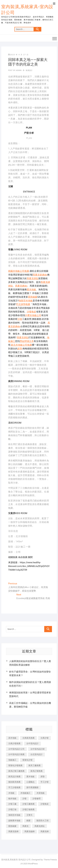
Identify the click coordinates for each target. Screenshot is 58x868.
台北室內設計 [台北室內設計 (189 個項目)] (37, 754)
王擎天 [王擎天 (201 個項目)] (29, 815)
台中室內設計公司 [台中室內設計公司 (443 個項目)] (16, 749)
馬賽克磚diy (21, 286)
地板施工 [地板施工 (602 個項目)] (12, 760)
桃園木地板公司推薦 (19, 271)
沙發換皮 (31, 312)
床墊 (20, 349)
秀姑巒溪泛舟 (27, 341)
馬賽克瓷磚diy (40, 275)
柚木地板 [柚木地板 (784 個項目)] (12, 799)
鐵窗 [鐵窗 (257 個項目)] (28, 821)
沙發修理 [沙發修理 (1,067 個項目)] (37, 799)
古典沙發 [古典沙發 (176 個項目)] (45, 738)
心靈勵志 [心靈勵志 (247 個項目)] (30, 782)
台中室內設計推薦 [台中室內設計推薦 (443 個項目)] (16, 754)
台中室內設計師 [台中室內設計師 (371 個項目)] (38, 749)
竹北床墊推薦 (23, 304)
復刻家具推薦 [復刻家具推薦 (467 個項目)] (14, 782)
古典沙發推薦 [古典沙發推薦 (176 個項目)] (14, 743)
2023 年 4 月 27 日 (18, 55)
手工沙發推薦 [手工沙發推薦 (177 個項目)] (14, 787)
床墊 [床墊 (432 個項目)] (43, 777)
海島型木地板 (26, 301)
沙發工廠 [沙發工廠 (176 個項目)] (12, 804)
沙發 (20, 319)
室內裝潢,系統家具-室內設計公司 (27, 10)
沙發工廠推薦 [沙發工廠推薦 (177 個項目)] (28, 804)
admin (18, 70)
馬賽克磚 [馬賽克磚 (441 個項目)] (45, 831)
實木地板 (31, 290)
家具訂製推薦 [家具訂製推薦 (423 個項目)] (37, 771)
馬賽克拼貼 (33, 278)
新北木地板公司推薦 (21, 345)
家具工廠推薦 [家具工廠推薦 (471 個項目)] (34, 765)
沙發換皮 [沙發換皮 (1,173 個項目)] (45, 804)
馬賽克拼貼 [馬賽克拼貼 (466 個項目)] (40, 826)
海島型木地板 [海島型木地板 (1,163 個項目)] (14, 815)
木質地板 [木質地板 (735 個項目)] (41, 793)
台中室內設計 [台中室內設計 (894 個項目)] (32, 743)
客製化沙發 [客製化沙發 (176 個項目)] (27, 760)
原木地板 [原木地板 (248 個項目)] (12, 738)
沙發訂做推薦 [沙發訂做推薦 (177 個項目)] (28, 809)
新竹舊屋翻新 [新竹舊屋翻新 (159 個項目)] (32, 787)
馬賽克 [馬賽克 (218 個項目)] (25, 826)
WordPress (33, 864)
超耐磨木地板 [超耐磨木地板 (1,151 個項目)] (14, 821)
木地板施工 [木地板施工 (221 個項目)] (25, 793)
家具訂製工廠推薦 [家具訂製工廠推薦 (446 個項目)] (16, 771)
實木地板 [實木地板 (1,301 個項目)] (30, 777)
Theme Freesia (50, 860)
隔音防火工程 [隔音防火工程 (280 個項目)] (43, 821)
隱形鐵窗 (33, 297)
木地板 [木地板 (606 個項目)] (11, 793)
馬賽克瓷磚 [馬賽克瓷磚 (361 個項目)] (13, 831)
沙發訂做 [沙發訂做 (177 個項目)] (12, 809)
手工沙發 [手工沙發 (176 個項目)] (45, 782)
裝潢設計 (29, 70)
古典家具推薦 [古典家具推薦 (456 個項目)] (28, 738)
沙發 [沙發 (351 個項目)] (24, 799)
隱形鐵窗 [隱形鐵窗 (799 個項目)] (12, 826)
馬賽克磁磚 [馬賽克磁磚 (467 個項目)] (29, 831)
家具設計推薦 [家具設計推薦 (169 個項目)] (14, 777)
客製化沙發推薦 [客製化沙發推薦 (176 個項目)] (15, 765)
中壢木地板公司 (33, 315)
